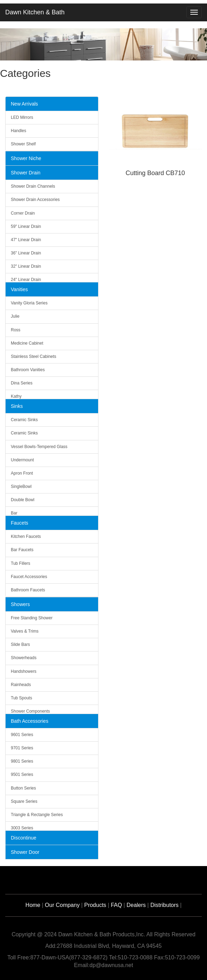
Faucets (20, 523)
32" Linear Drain (26, 266)
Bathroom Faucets (28, 590)
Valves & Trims (25, 631)
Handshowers (24, 671)
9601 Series (22, 735)
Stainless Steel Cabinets (34, 356)
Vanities (19, 289)
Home (33, 905)
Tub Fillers (21, 563)
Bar (14, 513)
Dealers (136, 905)
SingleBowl (21, 487)
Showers (20, 604)
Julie (15, 316)
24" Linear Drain (26, 280)
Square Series (24, 801)
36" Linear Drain (26, 253)
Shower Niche (26, 158)
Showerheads (24, 658)
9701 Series (22, 748)
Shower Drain (26, 173)
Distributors (165, 905)
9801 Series (22, 761)
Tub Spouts (21, 698)
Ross (16, 330)
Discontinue (24, 838)
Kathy (16, 396)
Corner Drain (23, 213)
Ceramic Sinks (24, 420)
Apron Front (22, 473)
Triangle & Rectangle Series (37, 815)
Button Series (23, 788)
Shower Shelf (23, 144)
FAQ (116, 905)
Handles (19, 131)
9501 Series (22, 774)
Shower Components (30, 711)
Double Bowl (23, 500)
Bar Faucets (22, 550)
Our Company (62, 905)
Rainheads (21, 685)
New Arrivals (24, 104)
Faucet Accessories (29, 577)
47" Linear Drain (26, 240)
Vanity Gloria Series (29, 303)
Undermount (22, 460)
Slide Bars (20, 644)
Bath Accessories (29, 721)
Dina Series (22, 383)
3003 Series (22, 828)
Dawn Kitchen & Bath (35, 12)
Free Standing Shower (32, 618)
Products (95, 905)
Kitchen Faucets (26, 536)
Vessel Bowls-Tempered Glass (39, 447)
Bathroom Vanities (28, 370)
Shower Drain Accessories (35, 200)
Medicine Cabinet (27, 343)
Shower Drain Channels (33, 186)
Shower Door (25, 852)
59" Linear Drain (26, 226)
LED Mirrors (22, 117)
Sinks (17, 406)
